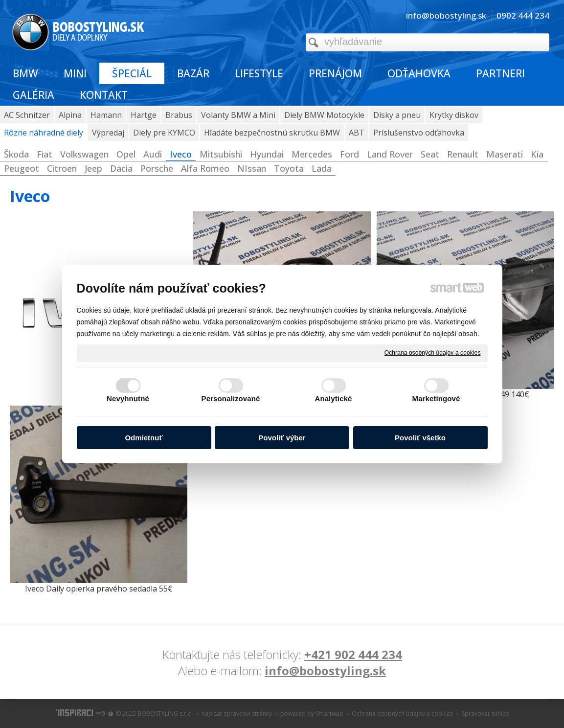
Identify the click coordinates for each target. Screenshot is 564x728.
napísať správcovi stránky (237, 714)
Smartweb (329, 714)
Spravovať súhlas (485, 714)
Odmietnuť (144, 438)
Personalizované (231, 398)
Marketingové (436, 398)
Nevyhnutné (128, 398)
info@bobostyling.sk (325, 671)
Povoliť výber (282, 438)
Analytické (333, 398)
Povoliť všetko (420, 438)
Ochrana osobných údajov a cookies (433, 353)
